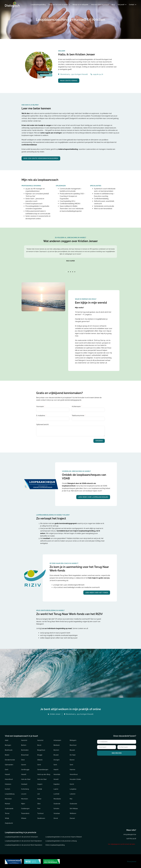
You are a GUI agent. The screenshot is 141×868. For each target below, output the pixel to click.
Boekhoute (9, 749)
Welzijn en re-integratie (80, 5)
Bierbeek (57, 744)
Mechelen (8, 798)
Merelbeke (57, 798)
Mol (71, 798)
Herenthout (74, 774)
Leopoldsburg (10, 793)
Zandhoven (41, 817)
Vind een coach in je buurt (100, 5)
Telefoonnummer (78, 415)
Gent (55, 764)
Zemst (56, 817)
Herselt (56, 778)
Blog (113, 5)
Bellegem (73, 739)
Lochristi (56, 793)
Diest (23, 759)
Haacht (56, 769)
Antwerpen (57, 739)
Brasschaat (25, 754)
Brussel (56, 754)
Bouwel (72, 749)
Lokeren (73, 793)
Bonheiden (25, 749)
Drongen (57, 759)
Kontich (7, 788)
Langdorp (73, 788)
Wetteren (73, 813)
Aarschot (24, 739)
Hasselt (7, 774)
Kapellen (57, 783)
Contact (133, 5)
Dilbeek (40, 759)
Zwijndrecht (9, 822)
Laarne (56, 788)
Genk (39, 764)
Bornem (56, 749)
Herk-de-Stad (26, 778)
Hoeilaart (24, 783)
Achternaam (76, 406)
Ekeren (72, 759)
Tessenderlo (25, 813)
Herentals (57, 774)
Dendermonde (10, 759)
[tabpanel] (70, 257)
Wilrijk (7, 817)
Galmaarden (9, 764)
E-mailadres (41, 415)
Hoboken (8, 783)
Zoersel (72, 817)
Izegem (40, 783)
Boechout (73, 744)
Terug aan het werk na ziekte (59, 5)
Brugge (40, 754)
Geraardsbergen (43, 769)
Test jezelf (122, 5)
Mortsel (7, 803)
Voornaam (40, 406)
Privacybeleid (132, 861)
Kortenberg (25, 788)
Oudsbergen (25, 808)
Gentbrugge (25, 769)
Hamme (72, 769)
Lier (39, 793)
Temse (7, 813)
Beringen (8, 744)
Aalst (7, 739)
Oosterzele (73, 803)
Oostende (57, 803)
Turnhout (40, 813)
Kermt (72, 783)
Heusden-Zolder (75, 778)
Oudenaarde (9, 808)
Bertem (24, 744)
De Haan (73, 754)
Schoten (56, 808)
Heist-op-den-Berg (44, 774)
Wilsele (24, 817)
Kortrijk (40, 788)
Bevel (39, 744)
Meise (39, 798)
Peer (39, 808)
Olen (39, 803)
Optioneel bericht (42, 424)
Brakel (7, 754)
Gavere (24, 764)
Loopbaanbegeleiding (38, 5)
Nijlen (23, 803)
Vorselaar (57, 813)
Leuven (24, 793)
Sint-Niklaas (74, 808)
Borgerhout (41, 749)
